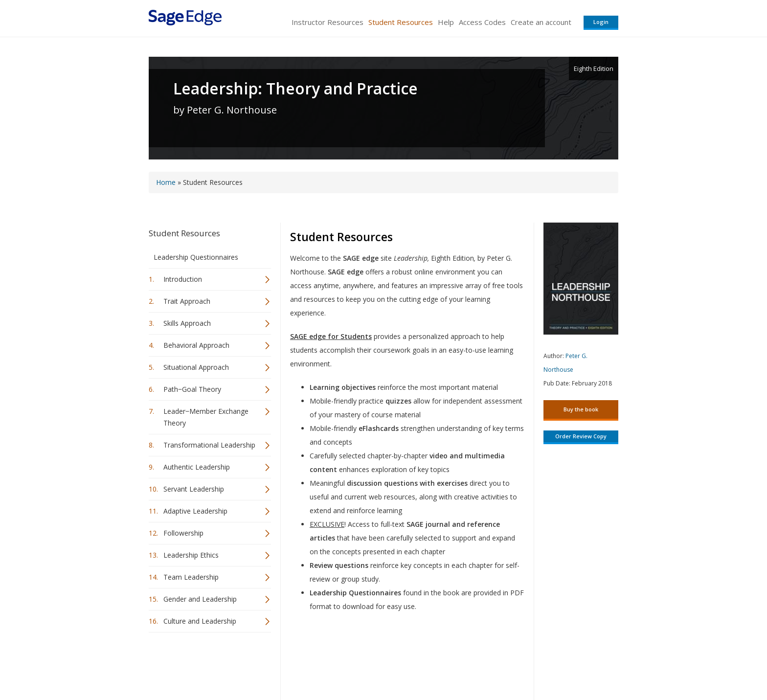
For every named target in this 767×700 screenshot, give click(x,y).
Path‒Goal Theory (192, 389)
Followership (183, 533)
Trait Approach (187, 301)
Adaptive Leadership (195, 511)
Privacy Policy (554, 664)
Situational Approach (196, 367)
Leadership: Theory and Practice (295, 89)
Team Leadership (191, 577)
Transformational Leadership (209, 445)
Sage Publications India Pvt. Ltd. (291, 664)
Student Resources (401, 22)
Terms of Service (439, 664)
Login (601, 22)
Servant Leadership (194, 489)
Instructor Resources (327, 22)
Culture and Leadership (200, 621)
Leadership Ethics (191, 555)
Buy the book (581, 409)
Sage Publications (204, 664)
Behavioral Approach (196, 345)
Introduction (183, 279)
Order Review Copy (581, 436)
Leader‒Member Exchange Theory (206, 417)
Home (166, 182)
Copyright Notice (499, 664)
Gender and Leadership (200, 599)
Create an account (541, 22)
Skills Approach (187, 323)
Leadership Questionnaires (196, 257)
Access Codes (482, 22)
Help (446, 22)
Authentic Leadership (197, 467)
